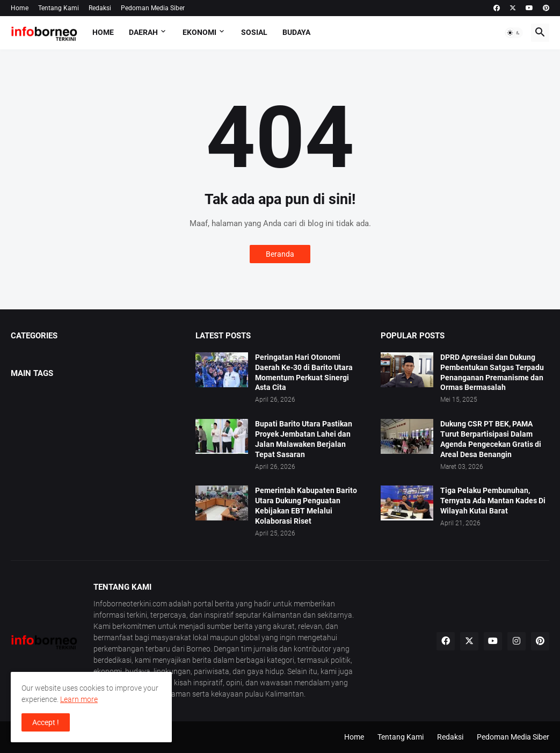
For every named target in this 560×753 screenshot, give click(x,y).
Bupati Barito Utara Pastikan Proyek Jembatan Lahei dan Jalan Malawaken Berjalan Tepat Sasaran (304, 439)
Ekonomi (199, 32)
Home (20, 8)
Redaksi (100, 8)
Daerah (143, 32)
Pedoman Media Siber (153, 8)
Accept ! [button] (46, 722)
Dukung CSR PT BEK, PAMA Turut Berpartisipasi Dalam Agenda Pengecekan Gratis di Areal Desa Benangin (491, 439)
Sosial (254, 32)
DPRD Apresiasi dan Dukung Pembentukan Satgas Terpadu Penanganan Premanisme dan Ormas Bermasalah (492, 372)
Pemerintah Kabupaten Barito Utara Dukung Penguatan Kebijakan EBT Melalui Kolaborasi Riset (306, 506)
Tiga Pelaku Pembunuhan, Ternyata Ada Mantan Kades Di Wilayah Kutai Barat (493, 501)
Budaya (296, 32)
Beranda (280, 254)
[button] (514, 33)
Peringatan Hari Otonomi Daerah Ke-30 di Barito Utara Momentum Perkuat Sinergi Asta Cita (304, 372)
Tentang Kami (59, 8)
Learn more (79, 699)
